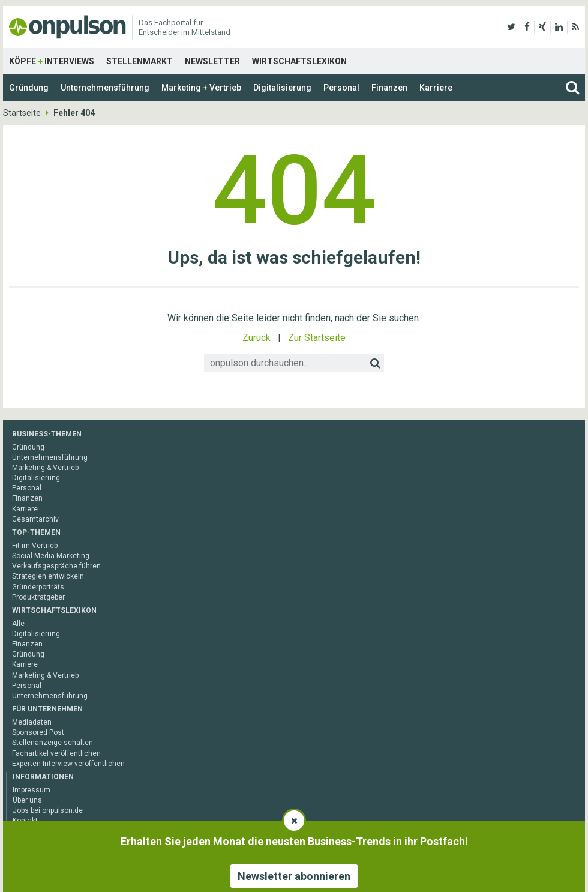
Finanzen (389, 88)
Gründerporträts (38, 587)
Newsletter (212, 61)
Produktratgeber (38, 597)
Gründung (29, 88)
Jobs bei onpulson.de (48, 810)
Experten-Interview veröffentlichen (68, 764)
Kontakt (25, 821)
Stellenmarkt (139, 61)
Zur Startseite (317, 338)
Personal (341, 88)
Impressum (31, 790)
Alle (18, 624)
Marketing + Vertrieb (201, 88)
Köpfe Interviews (52, 61)
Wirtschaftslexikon (299, 61)
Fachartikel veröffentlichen (56, 753)
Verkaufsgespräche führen (56, 566)
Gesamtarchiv (35, 519)
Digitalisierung (282, 88)
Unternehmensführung (105, 88)
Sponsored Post (38, 732)
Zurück (256, 338)
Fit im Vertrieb (35, 546)
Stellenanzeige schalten (52, 743)
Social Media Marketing (51, 556)
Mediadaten (32, 722)
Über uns (27, 800)
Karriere (436, 88)
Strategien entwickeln (48, 576)
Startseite (22, 113)
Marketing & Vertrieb (45, 468)
